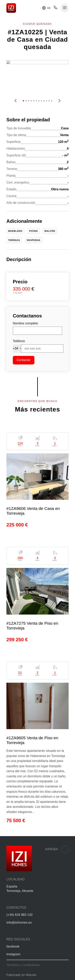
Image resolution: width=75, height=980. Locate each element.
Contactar (23, 360)
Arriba (57, 849)
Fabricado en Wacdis (21, 975)
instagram (13, 954)
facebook (13, 946)
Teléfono (19, 341)
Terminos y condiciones (23, 965)
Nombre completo (25, 323)
